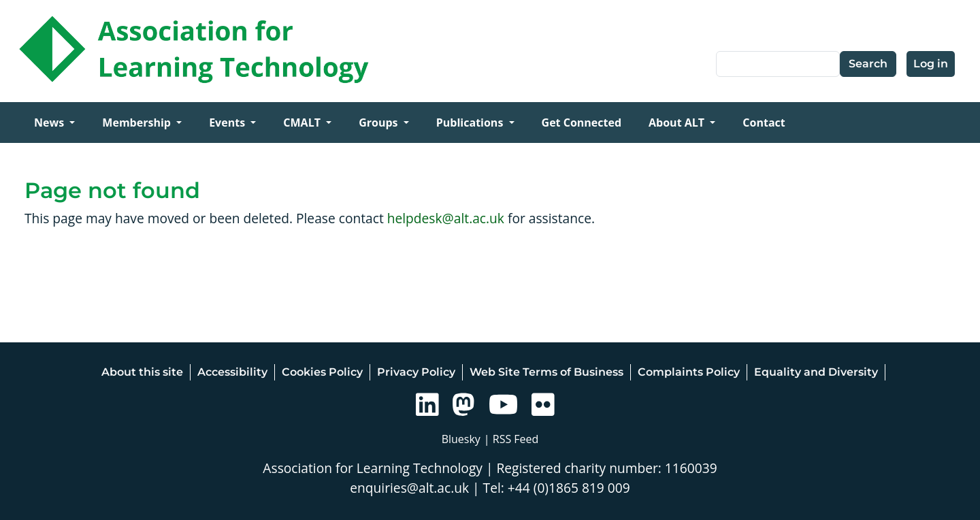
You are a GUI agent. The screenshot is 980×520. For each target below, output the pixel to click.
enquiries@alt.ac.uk (409, 488)
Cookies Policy (322, 372)
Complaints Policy (689, 372)
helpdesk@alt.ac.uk (446, 218)
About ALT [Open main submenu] (678, 123)
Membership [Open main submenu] (138, 123)
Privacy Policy (416, 372)
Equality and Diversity (816, 372)
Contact (764, 123)
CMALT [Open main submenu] (303, 123)
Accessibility (232, 372)
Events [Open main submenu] (228, 123)
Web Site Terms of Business (546, 372)
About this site (142, 372)
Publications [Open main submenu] (471, 123)
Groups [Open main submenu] (380, 123)
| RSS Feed (511, 439)
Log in (931, 64)
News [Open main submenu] (50, 123)
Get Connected (582, 123)
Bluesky (461, 439)
